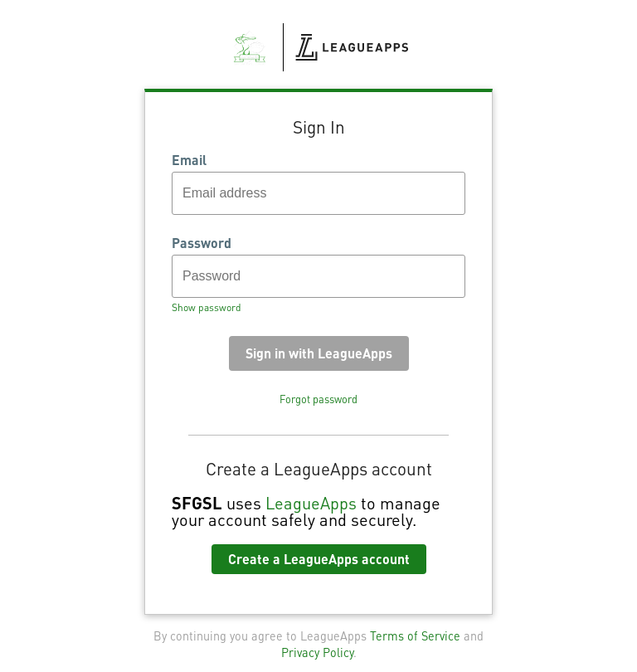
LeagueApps (311, 503)
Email (189, 160)
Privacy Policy (317, 652)
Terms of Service (415, 635)
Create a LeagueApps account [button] (319, 559)
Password (202, 243)
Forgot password (318, 399)
